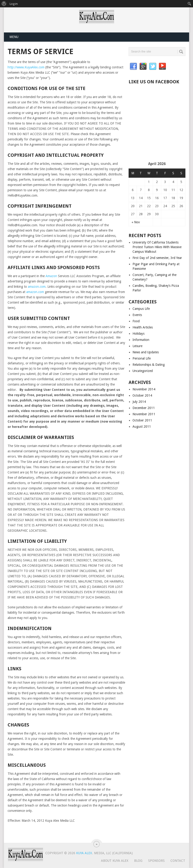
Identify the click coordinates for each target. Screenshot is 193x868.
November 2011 (144, 414)
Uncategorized (143, 371)
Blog (138, 861)
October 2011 (142, 420)
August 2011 (142, 427)
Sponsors (156, 861)
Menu (14, 37)
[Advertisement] (161, 125)
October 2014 (142, 395)
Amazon (51, 276)
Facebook (133, 67)
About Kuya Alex (115, 861)
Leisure (137, 346)
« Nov (136, 222)
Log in (14, 4)
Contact (178, 861)
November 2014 (144, 389)
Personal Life (142, 358)
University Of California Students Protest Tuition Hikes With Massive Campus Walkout (157, 247)
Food (136, 321)
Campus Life (141, 309)
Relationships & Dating (149, 365)
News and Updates (146, 352)
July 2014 (139, 402)
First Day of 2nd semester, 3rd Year (157, 258)
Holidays (138, 334)
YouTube (162, 67)
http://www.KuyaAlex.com (26, 67)
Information (141, 340)
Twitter (153, 67)
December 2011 (144, 408)
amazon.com (37, 287)
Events (137, 315)
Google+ (143, 67)
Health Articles (143, 327)
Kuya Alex (84, 853)
